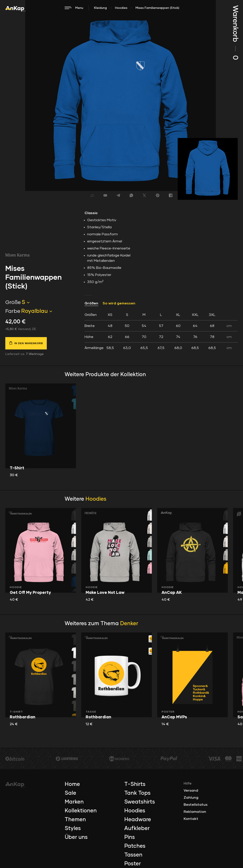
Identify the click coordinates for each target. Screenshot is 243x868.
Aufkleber (137, 828)
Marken (74, 802)
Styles (73, 828)
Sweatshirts (140, 802)
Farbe (13, 311)
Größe (13, 302)
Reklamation (195, 812)
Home (72, 784)
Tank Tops (137, 793)
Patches (135, 846)
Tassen (133, 855)
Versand (191, 791)
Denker (129, 624)
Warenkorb (235, 33)
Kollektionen (81, 811)
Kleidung (100, 8)
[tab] (161, 331)
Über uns (76, 837)
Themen (75, 820)
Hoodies (121, 8)
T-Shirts (135, 784)
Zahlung (191, 798)
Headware (138, 820)
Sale (70, 793)
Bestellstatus (196, 805)
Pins (130, 837)
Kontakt (191, 819)
